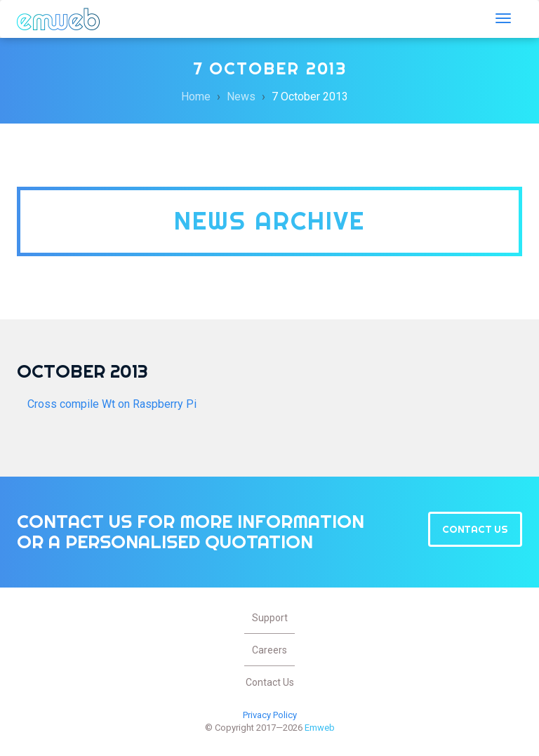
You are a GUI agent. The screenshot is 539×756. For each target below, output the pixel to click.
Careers (269, 650)
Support (270, 618)
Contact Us (475, 529)
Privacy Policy (270, 715)
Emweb (58, 19)
